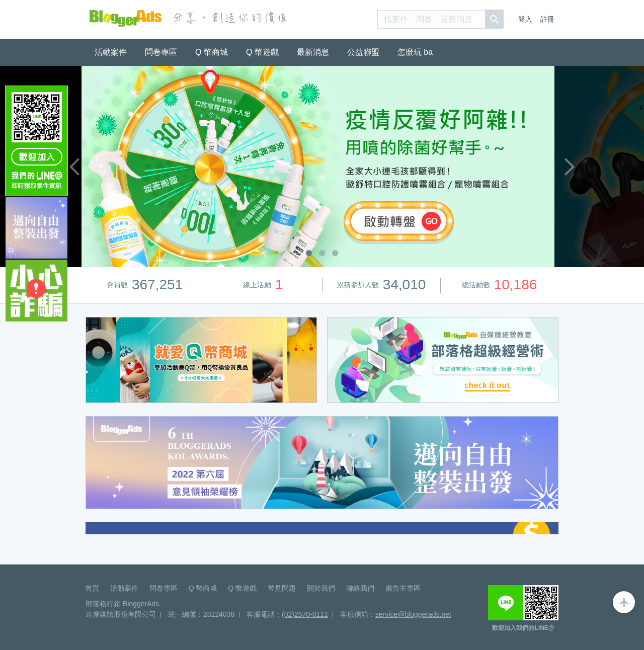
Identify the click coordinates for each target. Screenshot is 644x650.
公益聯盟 (363, 52)
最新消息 (313, 52)
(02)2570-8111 (305, 614)
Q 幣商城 (212, 52)
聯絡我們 (360, 588)
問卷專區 (161, 52)
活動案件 (111, 52)
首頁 (92, 588)
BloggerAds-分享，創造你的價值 (126, 18)
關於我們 (321, 588)
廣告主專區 (403, 588)
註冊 (547, 19)
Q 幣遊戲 (262, 52)
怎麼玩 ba (415, 52)
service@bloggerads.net (413, 614)
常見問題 (282, 588)
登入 (525, 19)
